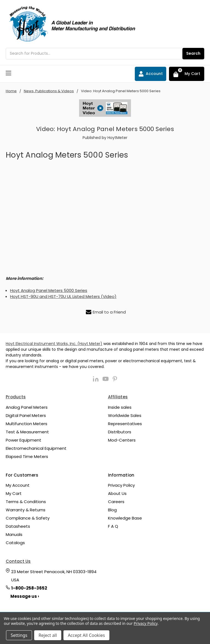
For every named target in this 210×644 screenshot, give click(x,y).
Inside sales (120, 407)
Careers (116, 502)
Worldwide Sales (125, 415)
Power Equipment (24, 440)
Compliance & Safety (28, 518)
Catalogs (15, 543)
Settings (19, 635)
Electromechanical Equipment (36, 448)
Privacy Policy (121, 485)
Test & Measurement (27, 432)
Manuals (14, 534)
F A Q (113, 526)
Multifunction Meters (27, 424)
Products (16, 397)
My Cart (14, 493)
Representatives (125, 424)
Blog (112, 510)
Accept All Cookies (86, 635)
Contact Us (18, 561)
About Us (117, 493)
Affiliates (118, 397)
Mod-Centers (122, 440)
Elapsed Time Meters (27, 456)
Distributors (120, 432)
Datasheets (18, 526)
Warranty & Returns (26, 510)
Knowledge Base (125, 518)
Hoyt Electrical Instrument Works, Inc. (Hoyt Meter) (54, 344)
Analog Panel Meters (27, 407)
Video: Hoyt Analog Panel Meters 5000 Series (105, 129)
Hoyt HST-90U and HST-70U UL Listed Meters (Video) (63, 296)
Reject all (48, 635)
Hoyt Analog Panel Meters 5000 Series (49, 290)
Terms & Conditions (26, 502)
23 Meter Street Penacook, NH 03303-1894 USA (54, 576)
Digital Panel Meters (26, 415)
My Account (18, 485)
